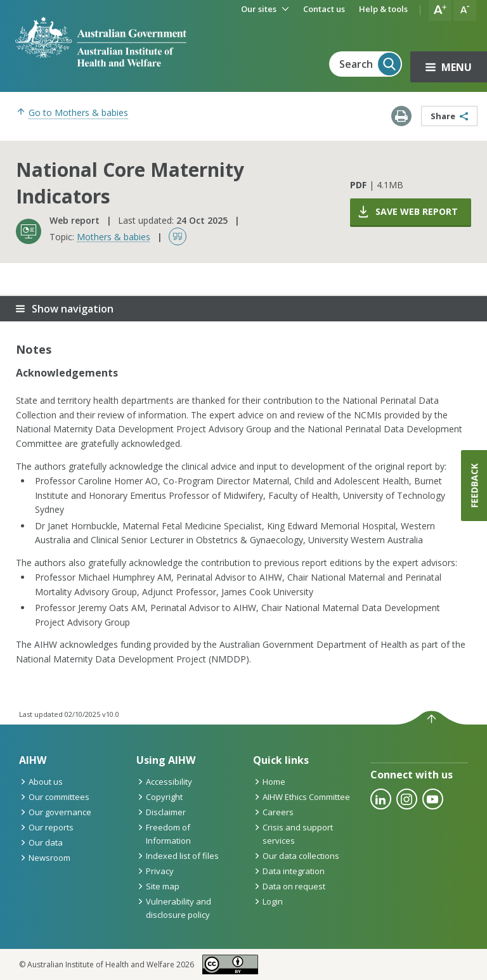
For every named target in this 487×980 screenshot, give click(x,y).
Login (268, 901)
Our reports (46, 827)
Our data (41, 842)
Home (269, 782)
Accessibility (164, 782)
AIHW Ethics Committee (302, 797)
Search (370, 64)
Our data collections (296, 856)
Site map (158, 886)
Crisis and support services (293, 834)
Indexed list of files (178, 856)
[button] (440, 10)
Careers (273, 812)
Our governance (55, 812)
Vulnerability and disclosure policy (174, 908)
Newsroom (45, 858)
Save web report (407, 212)
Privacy (155, 871)
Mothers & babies (114, 237)
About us (41, 782)
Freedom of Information (164, 834)
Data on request (289, 886)
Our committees (54, 797)
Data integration (289, 871)
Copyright (159, 797)
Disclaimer (161, 812)
